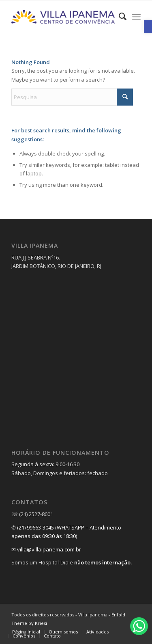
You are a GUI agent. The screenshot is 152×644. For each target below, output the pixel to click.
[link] (148, 27)
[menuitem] (119, 17)
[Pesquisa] (72, 97)
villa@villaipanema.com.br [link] (49, 549)
